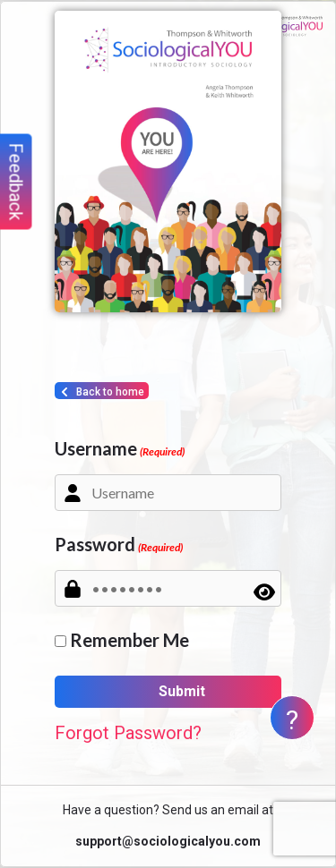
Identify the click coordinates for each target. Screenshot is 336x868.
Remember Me (129, 640)
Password (119, 544)
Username (120, 448)
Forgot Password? (128, 733)
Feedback (16, 182)
